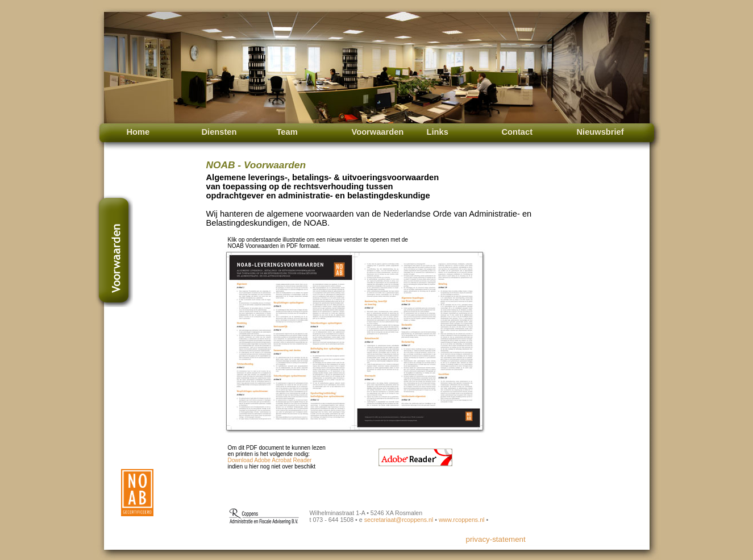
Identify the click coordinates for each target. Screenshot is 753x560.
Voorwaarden (378, 132)
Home (138, 132)
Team (287, 132)
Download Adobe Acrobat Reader (270, 460)
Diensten (219, 132)
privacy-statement (496, 539)
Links (438, 132)
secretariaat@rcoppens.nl (399, 520)
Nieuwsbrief (600, 132)
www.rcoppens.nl (462, 520)
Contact (517, 132)
